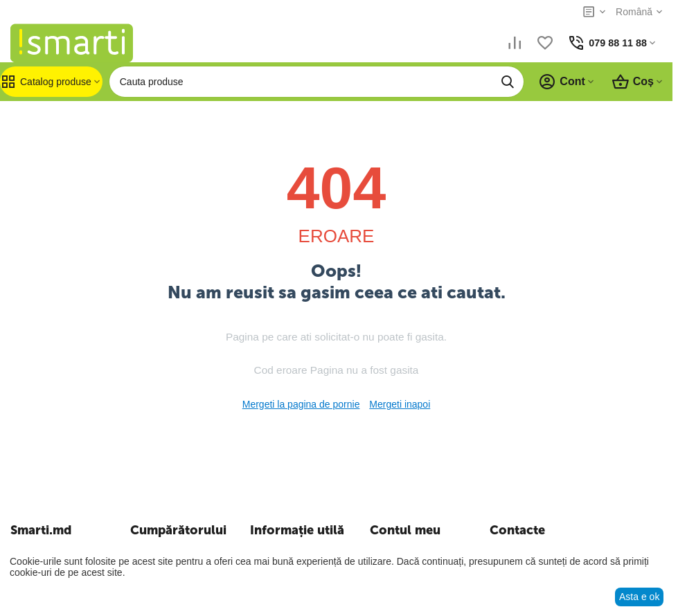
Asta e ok (639, 597)
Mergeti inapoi (400, 404)
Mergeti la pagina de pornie (301, 404)
